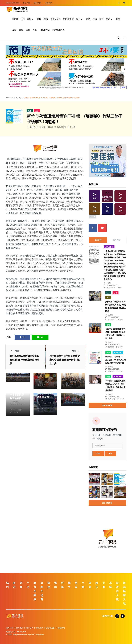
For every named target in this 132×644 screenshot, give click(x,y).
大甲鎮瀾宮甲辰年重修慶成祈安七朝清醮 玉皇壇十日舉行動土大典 (65, 360)
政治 (29, 19)
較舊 (76, 351)
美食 (28, 30)
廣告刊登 (26, 3)
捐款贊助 (20, 628)
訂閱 (98, 454)
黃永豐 (110, 315)
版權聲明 (61, 628)
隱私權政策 (50, 628)
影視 (78, 19)
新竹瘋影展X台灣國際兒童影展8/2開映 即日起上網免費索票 (24, 360)
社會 (39, 19)
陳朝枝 (43, 374)
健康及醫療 (56, 19)
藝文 (101, 19)
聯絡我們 (48, 3)
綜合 (21, 30)
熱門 (23, 19)
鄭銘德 (32, 127)
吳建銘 (109, 283)
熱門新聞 (117, 240)
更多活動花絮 (107, 503)
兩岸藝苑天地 (58, 30)
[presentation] (7, 69)
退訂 (110, 454)
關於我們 (37, 3)
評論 (95, 19)
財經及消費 (68, 19)
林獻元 (71, 374)
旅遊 (14, 30)
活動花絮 (18, 98)
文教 (118, 19)
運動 (88, 19)
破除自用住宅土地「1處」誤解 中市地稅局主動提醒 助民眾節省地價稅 (115, 360)
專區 (35, 30)
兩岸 (108, 19)
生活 (46, 19)
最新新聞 (98, 240)
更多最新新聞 (107, 405)
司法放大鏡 (44, 30)
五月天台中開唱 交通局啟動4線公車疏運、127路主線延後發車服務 (45, 397)
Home (15, 19)
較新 (14, 351)
